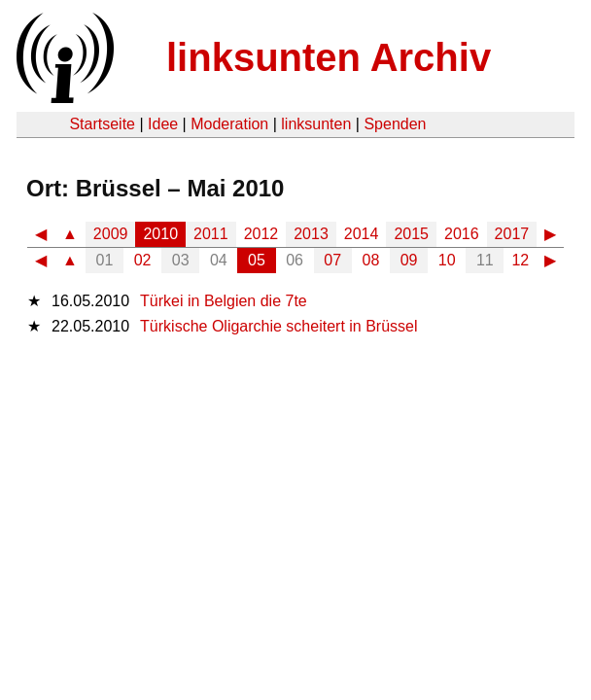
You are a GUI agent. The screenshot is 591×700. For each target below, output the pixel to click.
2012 (261, 234)
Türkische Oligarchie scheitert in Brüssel (278, 326)
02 (143, 260)
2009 (111, 234)
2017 (512, 234)
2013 (311, 234)
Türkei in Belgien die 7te (224, 301)
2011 (211, 234)
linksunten (316, 124)
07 (332, 260)
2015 (411, 234)
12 (520, 260)
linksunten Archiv (329, 57)
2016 (462, 234)
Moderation (229, 124)
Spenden (395, 124)
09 (409, 260)
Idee (163, 124)
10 (447, 260)
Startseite (102, 124)
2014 (362, 234)
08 (371, 260)
